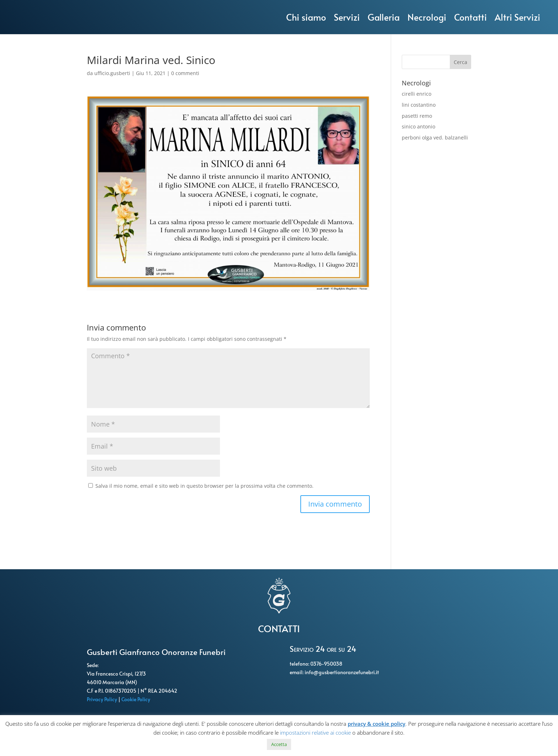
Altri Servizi (517, 17)
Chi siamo (306, 17)
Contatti (470, 17)
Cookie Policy (136, 699)
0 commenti (185, 73)
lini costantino (419, 105)
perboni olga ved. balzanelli (435, 138)
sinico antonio (418, 126)
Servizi (347, 17)
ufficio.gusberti (112, 73)
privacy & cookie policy (377, 724)
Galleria (384, 17)
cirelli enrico (417, 94)
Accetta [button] (279, 744)
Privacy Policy (102, 699)
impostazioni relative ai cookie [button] (315, 733)
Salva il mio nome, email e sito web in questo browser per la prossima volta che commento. (204, 486)
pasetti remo (417, 116)
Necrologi (427, 17)
